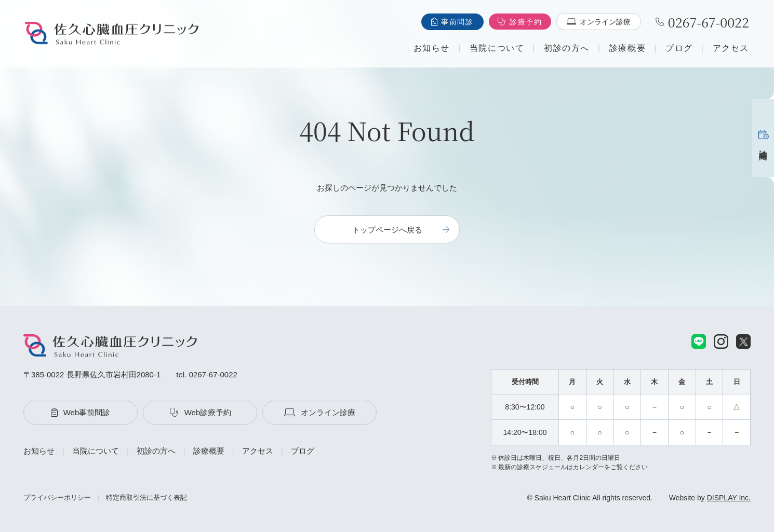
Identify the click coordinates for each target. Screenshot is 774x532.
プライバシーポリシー (57, 497)
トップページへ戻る (387, 230)
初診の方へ (567, 48)
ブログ (679, 48)
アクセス (731, 48)
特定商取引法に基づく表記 (146, 497)
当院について (497, 48)
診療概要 (628, 48)
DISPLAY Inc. (729, 498)
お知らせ (432, 48)
